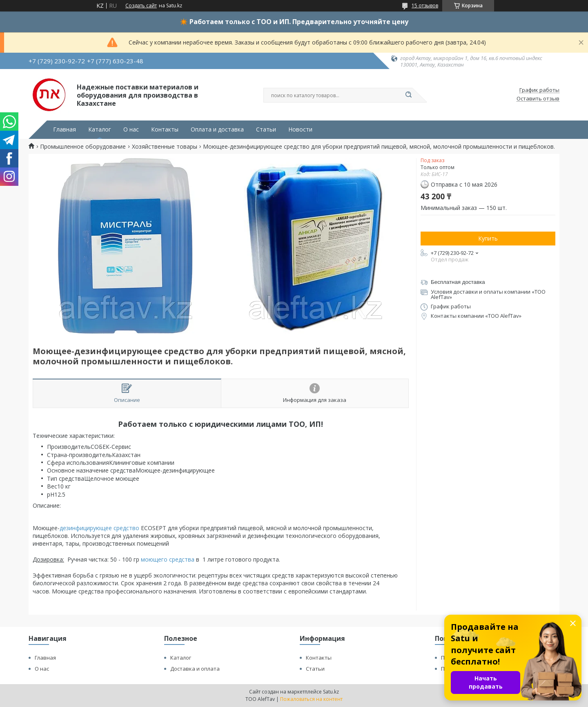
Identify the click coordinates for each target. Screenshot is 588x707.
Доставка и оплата (195, 669)
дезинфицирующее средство (99, 528)
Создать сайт (141, 6)
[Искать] (408, 95)
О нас (131, 129)
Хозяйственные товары (165, 147)
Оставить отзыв (538, 99)
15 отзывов (425, 6)
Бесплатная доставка (458, 282)
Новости (300, 129)
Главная (65, 129)
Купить (488, 238)
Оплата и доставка (217, 129)
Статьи (266, 129)
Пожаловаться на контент (311, 699)
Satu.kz (331, 692)
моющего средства (168, 559)
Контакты (165, 129)
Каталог (100, 129)
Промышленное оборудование (83, 147)
